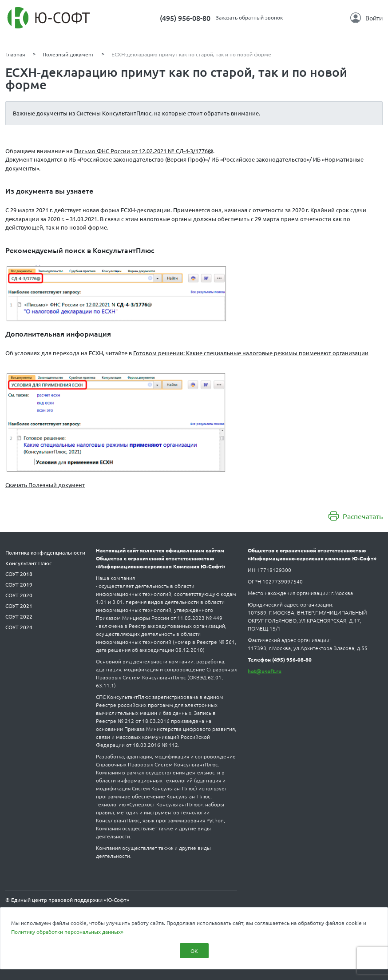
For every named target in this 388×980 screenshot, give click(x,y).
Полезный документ (68, 54)
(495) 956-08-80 (185, 18)
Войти (366, 18)
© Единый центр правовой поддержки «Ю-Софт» (67, 900)
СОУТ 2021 (19, 606)
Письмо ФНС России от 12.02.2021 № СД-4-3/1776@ (144, 151)
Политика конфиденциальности (45, 552)
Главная (15, 54)
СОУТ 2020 (19, 595)
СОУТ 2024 (19, 627)
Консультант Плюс (29, 563)
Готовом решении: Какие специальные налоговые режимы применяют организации (251, 353)
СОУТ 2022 (19, 616)
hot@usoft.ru (265, 671)
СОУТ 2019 (19, 584)
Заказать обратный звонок (249, 17)
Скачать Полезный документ (45, 485)
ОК (194, 951)
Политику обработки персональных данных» (67, 932)
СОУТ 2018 (19, 574)
